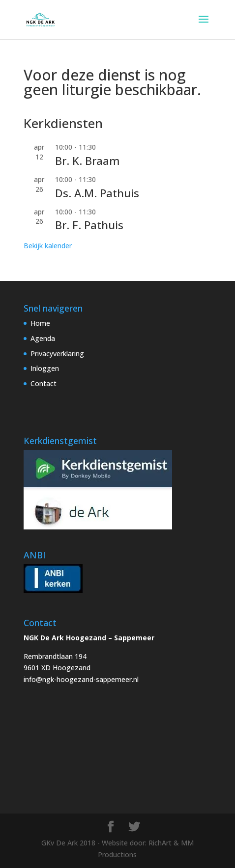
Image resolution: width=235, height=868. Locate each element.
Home (40, 323)
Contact (44, 383)
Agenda (43, 338)
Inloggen (45, 368)
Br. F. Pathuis (89, 225)
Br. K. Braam (88, 160)
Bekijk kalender (48, 246)
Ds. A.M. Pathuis (97, 193)
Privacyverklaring (57, 354)
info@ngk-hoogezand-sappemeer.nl (81, 679)
